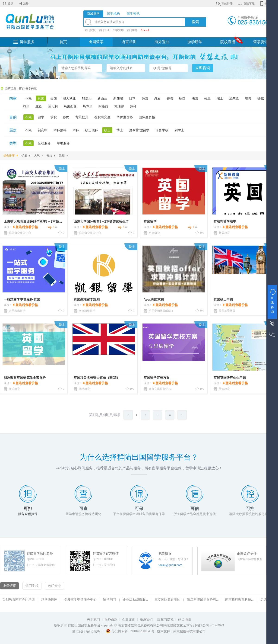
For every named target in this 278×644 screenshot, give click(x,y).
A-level (145, 30)
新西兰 (102, 98)
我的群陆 (224, 3)
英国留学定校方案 (157, 378)
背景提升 (82, 117)
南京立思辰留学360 (161, 389)
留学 (41, 117)
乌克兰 (88, 107)
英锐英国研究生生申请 (230, 378)
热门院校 (90, 30)
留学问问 (110, 600)
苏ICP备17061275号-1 (87, 632)
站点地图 (185, 620)
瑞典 (248, 98)
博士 (120, 130)
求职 (54, 117)
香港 (170, 98)
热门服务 (132, 30)
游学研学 (195, 42)
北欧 (39, 107)
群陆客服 (246, 3)
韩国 (145, 98)
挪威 (261, 98)
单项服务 (63, 143)
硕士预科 (92, 130)
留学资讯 (261, 42)
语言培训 (129, 42)
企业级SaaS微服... (135, 600)
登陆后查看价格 (27, 227)
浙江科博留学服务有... (203, 600)
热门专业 (104, 30)
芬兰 (26, 107)
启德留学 (154, 233)
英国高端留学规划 (87, 300)
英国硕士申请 (223, 300)
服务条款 (111, 620)
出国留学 (96, 42)
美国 (54, 98)
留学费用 (118, 30)
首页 (63, 42)
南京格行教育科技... (239, 600)
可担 (28, 509)
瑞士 (220, 98)
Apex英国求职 (154, 300)
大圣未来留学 (17, 311)
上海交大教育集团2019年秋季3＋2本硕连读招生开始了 (43, 222)
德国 (182, 98)
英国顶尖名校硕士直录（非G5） (97, 378)
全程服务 (44, 143)
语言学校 (162, 130)
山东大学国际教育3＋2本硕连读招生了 (101, 222)
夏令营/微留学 (139, 130)
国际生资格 (147, 117)
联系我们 (147, 620)
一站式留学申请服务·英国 (22, 300)
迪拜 (133, 107)
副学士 (179, 130)
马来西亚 (70, 107)
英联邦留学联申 (225, 222)
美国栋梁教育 (227, 311)
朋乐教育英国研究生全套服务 (25, 378)
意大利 (53, 107)
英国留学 (150, 222)
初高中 (43, 130)
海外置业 (162, 42)
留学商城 (31, 88)
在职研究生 (102, 117)
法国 (195, 98)
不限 (28, 98)
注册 (23, 3)
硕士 (107, 130)
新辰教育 (224, 233)
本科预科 (60, 130)
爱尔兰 (234, 98)
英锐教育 (224, 389)
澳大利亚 (69, 98)
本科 (76, 130)
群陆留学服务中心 (20, 233)
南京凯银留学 (87, 311)
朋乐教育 (14, 389)
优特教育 (84, 389)
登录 (8, 3)
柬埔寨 (119, 107)
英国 (41, 98)
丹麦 (157, 98)
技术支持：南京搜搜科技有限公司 (181, 631)
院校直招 (228, 42)
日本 (132, 98)
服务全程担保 (28, 514)
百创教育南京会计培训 (19, 600)
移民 (66, 117)
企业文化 (129, 620)
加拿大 (87, 98)
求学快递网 (49, 600)
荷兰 (207, 98)
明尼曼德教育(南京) (161, 311)
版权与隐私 (165, 620)
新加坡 (118, 98)
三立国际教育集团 (167, 600)
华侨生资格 (125, 117)
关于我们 (93, 620)
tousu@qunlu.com (170, 565)
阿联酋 (103, 107)
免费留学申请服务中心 (80, 600)
